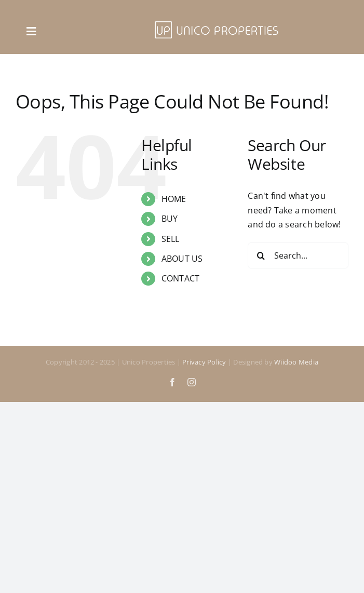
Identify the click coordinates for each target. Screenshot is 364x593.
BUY (170, 219)
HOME (174, 199)
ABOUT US (182, 259)
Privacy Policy (204, 362)
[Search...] (298, 255)
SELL (171, 239)
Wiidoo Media (296, 362)
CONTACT (181, 278)
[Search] (261, 255)
